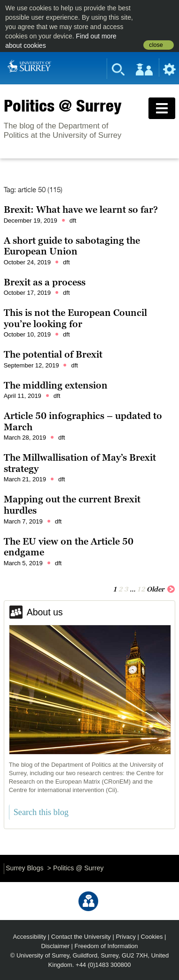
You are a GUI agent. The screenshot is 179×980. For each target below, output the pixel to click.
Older (161, 589)
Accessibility (30, 937)
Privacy (126, 937)
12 (141, 589)
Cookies (152, 937)
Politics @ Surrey (63, 105)
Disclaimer (55, 946)
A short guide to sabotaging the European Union (72, 246)
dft (73, 221)
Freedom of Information (106, 946)
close (156, 45)
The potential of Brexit (53, 354)
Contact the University (81, 937)
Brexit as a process (45, 282)
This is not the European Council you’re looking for (75, 318)
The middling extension (56, 385)
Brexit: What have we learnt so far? (81, 209)
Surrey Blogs (24, 868)
